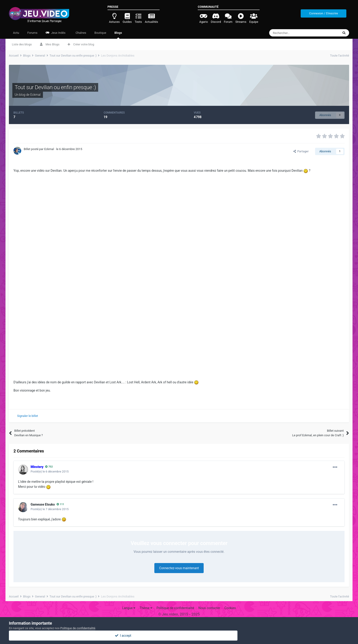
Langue (129, 608)
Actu (16, 33)
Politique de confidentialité (175, 608)
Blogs (118, 35)
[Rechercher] (295, 33)
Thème (146, 608)
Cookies (230, 608)
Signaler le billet (28, 416)
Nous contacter (209, 608)
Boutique (100, 33)
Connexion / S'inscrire (324, 13)
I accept (179, 636)
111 (60, 504)
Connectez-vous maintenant (179, 568)
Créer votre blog (81, 44)
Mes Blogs (50, 44)
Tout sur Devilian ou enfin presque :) (55, 87)
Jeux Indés (56, 33)
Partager (301, 151)
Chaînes (81, 33)
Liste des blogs (22, 44)
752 (49, 467)
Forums (32, 33)
